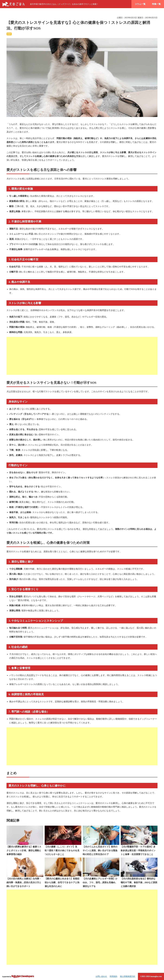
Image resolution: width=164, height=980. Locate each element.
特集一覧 (156, 4)
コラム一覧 (140, 4)
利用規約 (113, 976)
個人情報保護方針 (128, 976)
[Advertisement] (82, 356)
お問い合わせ (101, 976)
